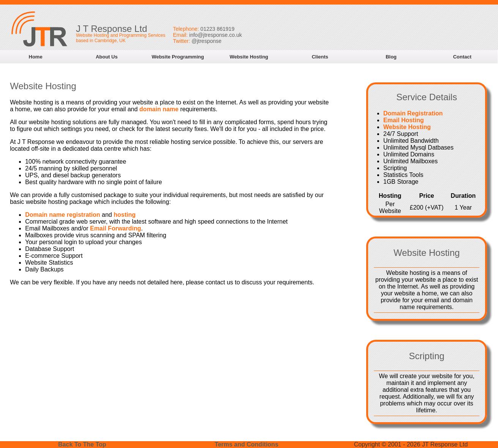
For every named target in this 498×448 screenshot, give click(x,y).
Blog (391, 57)
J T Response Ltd (111, 29)
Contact (462, 57)
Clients (320, 57)
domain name (159, 109)
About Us (107, 57)
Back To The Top (82, 444)
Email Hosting (404, 120)
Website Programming (178, 57)
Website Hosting (249, 57)
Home (36, 57)
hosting (125, 215)
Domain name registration (62, 215)
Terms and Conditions (247, 444)
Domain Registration (413, 113)
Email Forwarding (115, 228)
